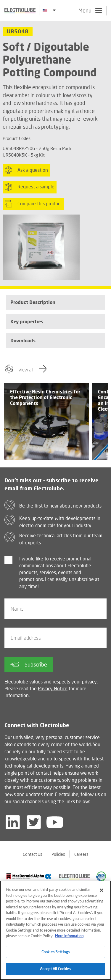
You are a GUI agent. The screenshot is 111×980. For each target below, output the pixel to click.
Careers (81, 854)
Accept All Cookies (55, 969)
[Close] (102, 890)
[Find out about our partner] (29, 876)
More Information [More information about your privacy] (69, 936)
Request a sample (30, 187)
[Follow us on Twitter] (34, 822)
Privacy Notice (53, 688)
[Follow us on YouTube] (55, 822)
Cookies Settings (55, 952)
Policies (58, 854)
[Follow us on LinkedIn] (13, 822)
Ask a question (26, 170)
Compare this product (33, 204)
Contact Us (33, 854)
